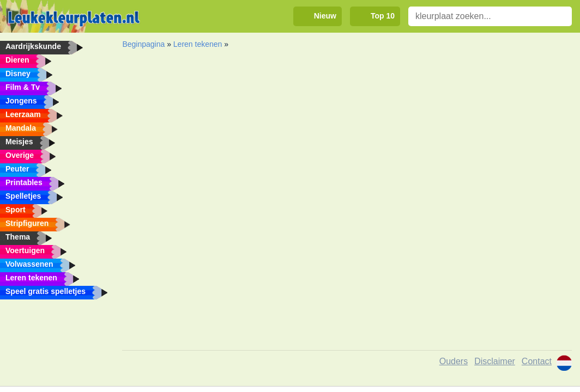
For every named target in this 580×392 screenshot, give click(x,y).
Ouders (454, 361)
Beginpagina (143, 44)
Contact (537, 361)
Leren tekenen (198, 44)
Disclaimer (495, 361)
